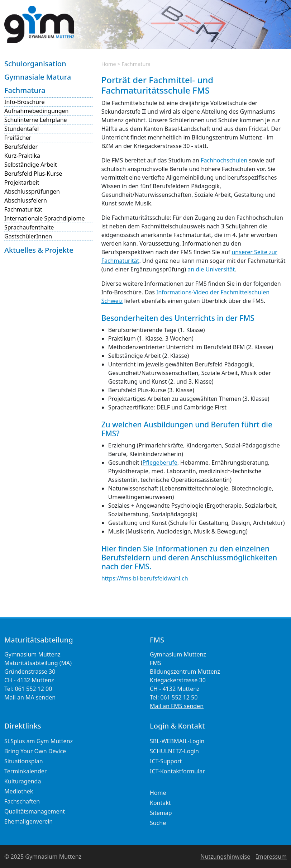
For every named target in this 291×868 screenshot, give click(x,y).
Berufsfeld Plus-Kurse (33, 174)
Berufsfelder (21, 147)
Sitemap (161, 813)
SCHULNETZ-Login (174, 751)
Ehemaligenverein (28, 821)
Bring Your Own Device (35, 751)
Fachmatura (25, 90)
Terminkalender (25, 771)
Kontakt (160, 803)
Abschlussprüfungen (32, 191)
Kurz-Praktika (22, 156)
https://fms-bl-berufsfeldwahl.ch (145, 578)
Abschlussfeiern (26, 200)
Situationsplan (24, 761)
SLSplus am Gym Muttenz (39, 741)
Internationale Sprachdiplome (44, 218)
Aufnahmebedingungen (36, 111)
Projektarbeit (22, 182)
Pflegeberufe (160, 463)
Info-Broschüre (24, 102)
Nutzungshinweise (225, 857)
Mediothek (19, 791)
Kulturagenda (23, 781)
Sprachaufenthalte (29, 227)
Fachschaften (22, 801)
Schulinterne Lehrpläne (36, 120)
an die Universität (211, 269)
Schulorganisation (35, 64)
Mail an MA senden (30, 697)
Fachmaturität (23, 209)
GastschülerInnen (28, 236)
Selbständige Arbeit (31, 165)
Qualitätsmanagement (35, 811)
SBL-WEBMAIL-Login (177, 741)
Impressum (271, 857)
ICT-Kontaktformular (177, 771)
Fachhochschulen (224, 160)
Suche (158, 823)
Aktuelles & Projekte (39, 250)
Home (109, 64)
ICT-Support (166, 761)
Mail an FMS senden (177, 706)
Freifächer (18, 138)
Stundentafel (22, 129)
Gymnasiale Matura (38, 77)
